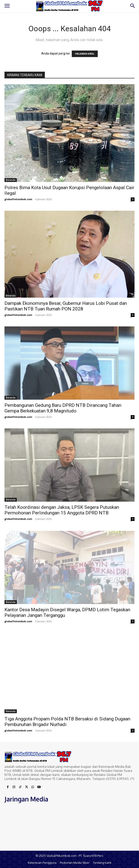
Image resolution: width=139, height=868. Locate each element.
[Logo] (69, 6)
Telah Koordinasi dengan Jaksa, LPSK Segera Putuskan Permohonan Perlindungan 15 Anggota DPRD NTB (62, 510)
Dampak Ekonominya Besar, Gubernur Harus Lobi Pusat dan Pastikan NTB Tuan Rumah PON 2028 (66, 306)
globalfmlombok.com (18, 199)
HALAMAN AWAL (85, 54)
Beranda (11, 180)
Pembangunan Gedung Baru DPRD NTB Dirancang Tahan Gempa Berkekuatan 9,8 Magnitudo (63, 408)
